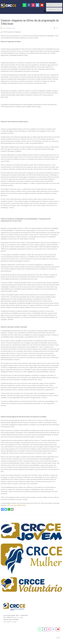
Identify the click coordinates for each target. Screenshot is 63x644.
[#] (33, 5)
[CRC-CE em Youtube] (42, 5)
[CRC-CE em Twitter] (38, 5)
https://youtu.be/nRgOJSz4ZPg (16, 505)
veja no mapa (18, 617)
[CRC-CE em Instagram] (49, 629)
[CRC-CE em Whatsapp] (24, 5)
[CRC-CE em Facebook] (29, 5)
